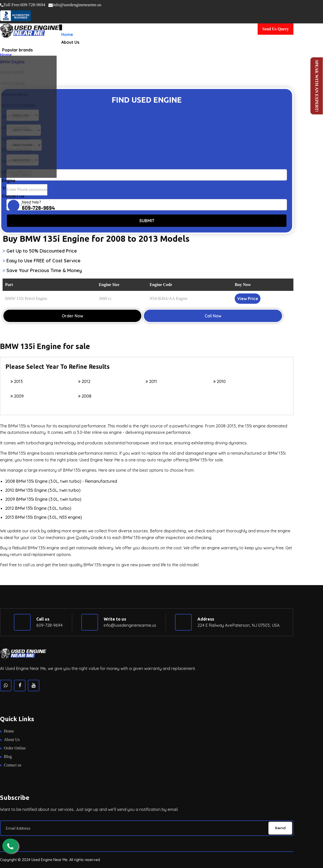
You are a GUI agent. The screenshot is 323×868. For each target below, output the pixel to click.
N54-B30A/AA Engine (168, 298)
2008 (85, 396)
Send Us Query (276, 29)
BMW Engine (12, 62)
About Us (70, 42)
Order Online (15, 748)
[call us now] (10, 846)
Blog (8, 757)
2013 (17, 381)
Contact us (13, 765)
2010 (220, 381)
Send (280, 828)
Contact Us (13, 203)
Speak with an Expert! (317, 86)
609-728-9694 (23, 5)
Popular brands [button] (17, 50)
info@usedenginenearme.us (75, 5)
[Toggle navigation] (61, 27)
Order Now (72, 316)
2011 (151, 381)
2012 (84, 381)
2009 (17, 396)
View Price (248, 299)
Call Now (213, 316)
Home (67, 34)
